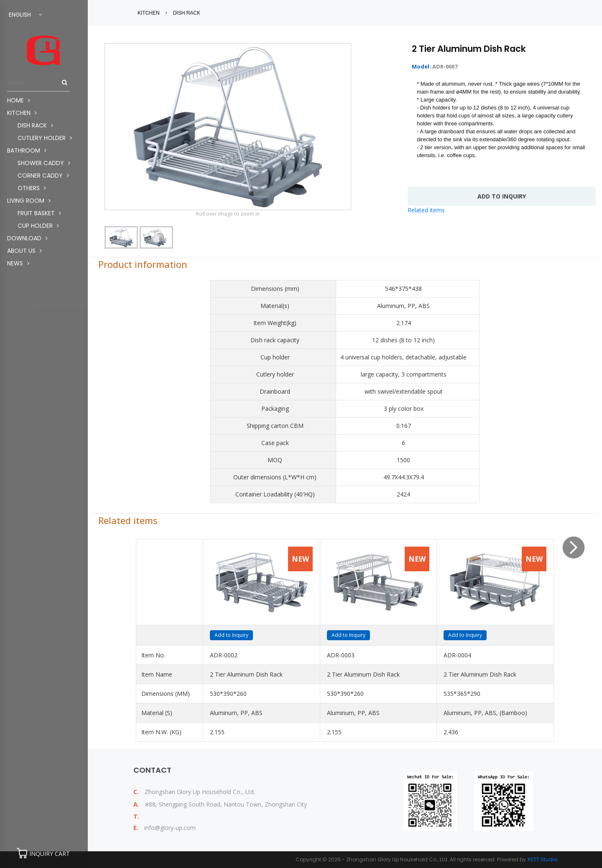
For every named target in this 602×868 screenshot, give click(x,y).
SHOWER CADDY (44, 163)
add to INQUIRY (502, 196)
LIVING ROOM (29, 201)
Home (19, 100)
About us (24, 251)
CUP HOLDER (38, 226)
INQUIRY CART (50, 854)
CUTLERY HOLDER (45, 138)
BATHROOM (27, 150)
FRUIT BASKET (39, 213)
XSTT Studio (542, 859)
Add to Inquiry (231, 635)
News (18, 263)
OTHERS (32, 188)
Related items (426, 210)
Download (27, 238)
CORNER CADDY (43, 176)
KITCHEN (22, 113)
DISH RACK (35, 125)
